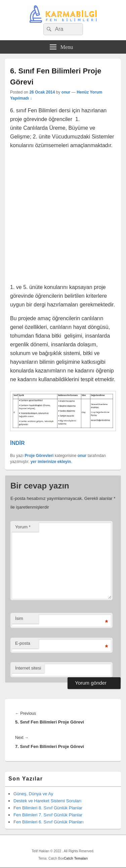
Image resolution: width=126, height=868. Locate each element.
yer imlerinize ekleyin (51, 462)
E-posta (23, 643)
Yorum (23, 527)
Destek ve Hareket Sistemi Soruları (47, 801)
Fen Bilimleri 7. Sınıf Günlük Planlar (48, 815)
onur (66, 92)
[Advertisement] (63, 217)
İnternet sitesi (28, 668)
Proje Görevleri (39, 456)
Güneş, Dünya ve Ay (33, 794)
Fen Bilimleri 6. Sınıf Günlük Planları (49, 822)
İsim (19, 618)
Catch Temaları (76, 858)
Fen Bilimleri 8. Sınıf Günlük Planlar (48, 808)
